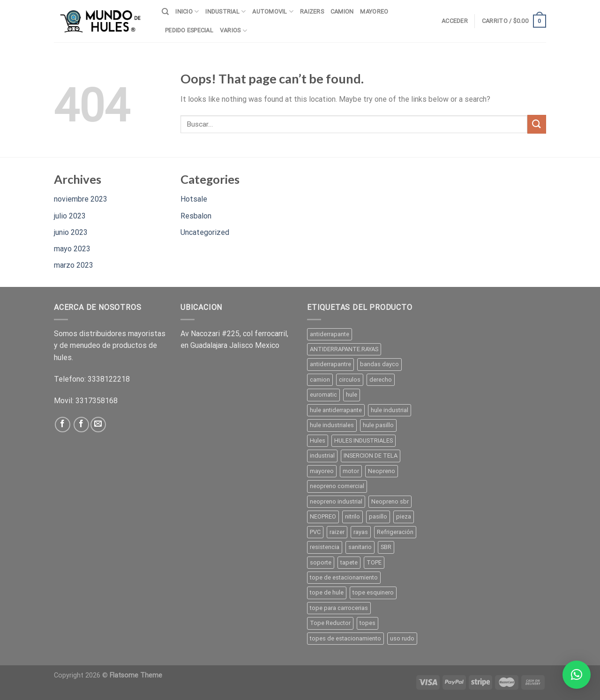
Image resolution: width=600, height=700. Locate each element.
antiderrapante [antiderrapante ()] (330, 334)
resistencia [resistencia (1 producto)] (325, 547)
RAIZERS (312, 11)
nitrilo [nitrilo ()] (352, 516)
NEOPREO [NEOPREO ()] (323, 516)
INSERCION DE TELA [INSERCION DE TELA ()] (371, 455)
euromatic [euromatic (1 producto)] (323, 395)
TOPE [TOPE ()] (374, 562)
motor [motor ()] (351, 471)
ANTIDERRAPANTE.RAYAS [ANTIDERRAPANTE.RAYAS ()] (344, 349)
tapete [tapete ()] (349, 562)
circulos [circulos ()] (350, 380)
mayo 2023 (72, 249)
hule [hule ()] (352, 395)
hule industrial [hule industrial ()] (390, 410)
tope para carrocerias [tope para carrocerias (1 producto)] (339, 608)
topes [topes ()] (367, 623)
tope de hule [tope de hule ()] (327, 592)
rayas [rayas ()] (361, 532)
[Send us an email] (98, 425)
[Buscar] (165, 12)
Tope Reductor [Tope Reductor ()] (330, 623)
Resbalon (196, 216)
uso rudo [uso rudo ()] (402, 638)
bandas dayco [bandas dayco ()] (379, 364)
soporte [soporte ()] (321, 562)
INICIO (187, 11)
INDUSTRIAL (225, 11)
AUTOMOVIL (273, 11)
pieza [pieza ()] (404, 516)
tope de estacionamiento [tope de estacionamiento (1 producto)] (344, 577)
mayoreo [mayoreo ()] (322, 471)
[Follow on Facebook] (63, 425)
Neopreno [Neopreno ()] (382, 471)
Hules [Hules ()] (318, 440)
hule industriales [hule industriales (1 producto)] (332, 425)
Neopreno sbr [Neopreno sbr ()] (390, 501)
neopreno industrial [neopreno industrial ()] (336, 501)
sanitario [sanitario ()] (360, 547)
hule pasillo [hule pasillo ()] (378, 425)
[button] (577, 675)
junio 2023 (71, 232)
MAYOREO (374, 11)
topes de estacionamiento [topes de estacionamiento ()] (345, 638)
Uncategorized (205, 232)
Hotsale (194, 199)
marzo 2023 (74, 265)
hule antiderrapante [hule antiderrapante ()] (336, 410)
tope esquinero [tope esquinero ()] (373, 592)
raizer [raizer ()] (337, 532)
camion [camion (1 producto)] (320, 380)
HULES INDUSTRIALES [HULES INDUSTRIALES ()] (364, 440)
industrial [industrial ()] (322, 455)
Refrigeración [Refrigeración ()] (395, 532)
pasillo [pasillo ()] (378, 516)
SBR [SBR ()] (386, 547)
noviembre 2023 (81, 199)
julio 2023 (70, 216)
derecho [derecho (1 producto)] (381, 380)
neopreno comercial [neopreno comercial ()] (337, 486)
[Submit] (537, 124)
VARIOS (233, 31)
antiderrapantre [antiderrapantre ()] (330, 364)
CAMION (342, 11)
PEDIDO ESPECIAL (189, 30)
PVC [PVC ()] (315, 532)
